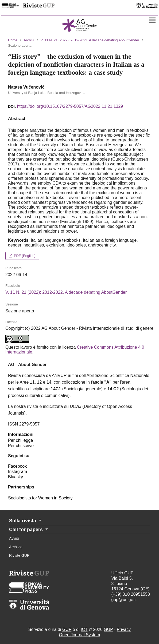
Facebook (17, 466)
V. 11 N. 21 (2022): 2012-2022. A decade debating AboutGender (90, 40)
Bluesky (15, 477)
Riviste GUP (19, 555)
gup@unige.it (124, 600)
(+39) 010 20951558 (131, 594)
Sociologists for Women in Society (40, 498)
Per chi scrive (21, 446)
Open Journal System (80, 635)
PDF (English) (24, 256)
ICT (84, 629)
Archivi (29, 40)
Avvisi (14, 538)
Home (13, 40)
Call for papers (27, 530)
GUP (67, 629)
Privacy (124, 629)
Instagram (18, 472)
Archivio (16, 547)
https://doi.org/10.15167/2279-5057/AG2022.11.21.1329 (70, 106)
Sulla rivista (23, 521)
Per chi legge (20, 440)
